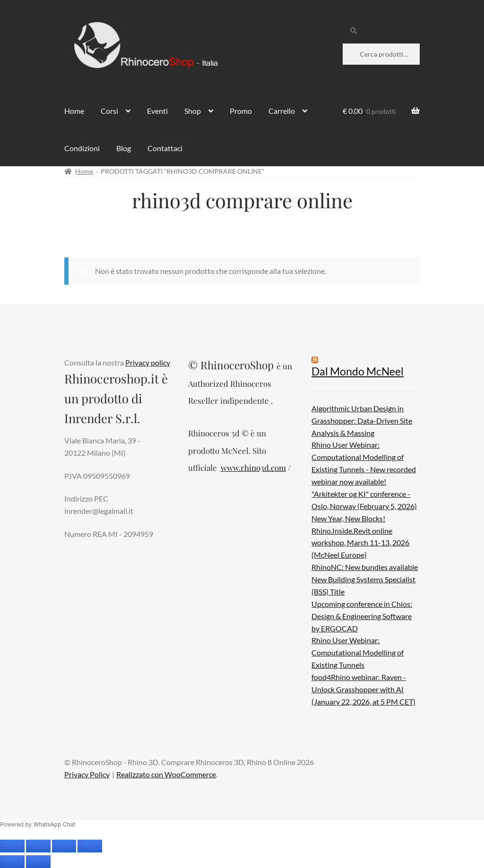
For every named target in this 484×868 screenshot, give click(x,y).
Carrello (282, 111)
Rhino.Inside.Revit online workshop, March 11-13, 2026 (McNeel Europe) (360, 543)
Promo (241, 111)
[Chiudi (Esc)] (90, 846)
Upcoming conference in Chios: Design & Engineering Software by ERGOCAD (362, 616)
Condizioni (82, 148)
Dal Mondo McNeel (358, 371)
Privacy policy (148, 362)
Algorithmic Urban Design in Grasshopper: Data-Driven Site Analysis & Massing (362, 421)
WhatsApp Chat (54, 824)
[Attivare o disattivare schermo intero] (38, 846)
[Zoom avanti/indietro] (12, 846)
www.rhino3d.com (253, 468)
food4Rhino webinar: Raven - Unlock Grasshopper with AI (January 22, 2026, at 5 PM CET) (363, 689)
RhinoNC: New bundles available (365, 567)
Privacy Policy (87, 774)
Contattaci (165, 148)
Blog (124, 148)
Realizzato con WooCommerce (166, 774)
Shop (193, 111)
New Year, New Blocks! (348, 518)
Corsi (109, 111)
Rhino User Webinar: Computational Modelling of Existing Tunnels (358, 652)
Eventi (157, 111)
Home (74, 111)
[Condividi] (64, 846)
